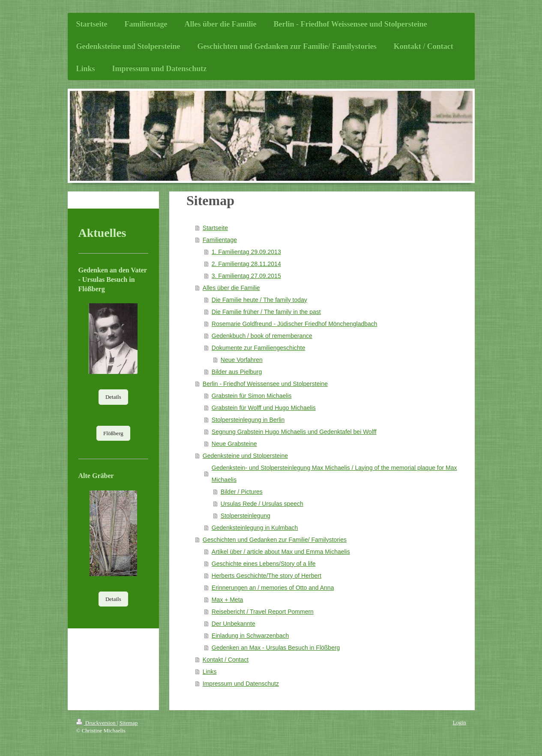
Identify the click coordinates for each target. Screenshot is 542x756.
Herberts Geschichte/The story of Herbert (267, 576)
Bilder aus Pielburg (237, 372)
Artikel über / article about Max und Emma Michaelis (281, 552)
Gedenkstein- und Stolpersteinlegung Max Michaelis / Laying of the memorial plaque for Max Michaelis (334, 474)
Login (459, 722)
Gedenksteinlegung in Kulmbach (255, 528)
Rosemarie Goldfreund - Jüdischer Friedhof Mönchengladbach (295, 324)
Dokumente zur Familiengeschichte (259, 348)
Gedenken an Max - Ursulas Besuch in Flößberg (276, 648)
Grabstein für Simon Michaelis (252, 396)
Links (210, 672)
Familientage (220, 240)
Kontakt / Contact (226, 660)
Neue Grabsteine (234, 444)
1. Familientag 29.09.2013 (246, 252)
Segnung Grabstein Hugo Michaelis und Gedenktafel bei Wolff (294, 432)
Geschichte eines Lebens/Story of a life (264, 564)
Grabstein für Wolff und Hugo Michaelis (264, 408)
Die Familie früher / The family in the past (266, 312)
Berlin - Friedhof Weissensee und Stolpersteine (265, 384)
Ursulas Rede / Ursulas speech (262, 504)
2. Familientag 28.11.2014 (246, 264)
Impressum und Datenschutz (241, 684)
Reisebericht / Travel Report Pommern (263, 612)
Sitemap (129, 723)
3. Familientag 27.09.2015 (246, 276)
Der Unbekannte (234, 624)
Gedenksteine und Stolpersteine (245, 456)
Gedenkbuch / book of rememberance (262, 336)
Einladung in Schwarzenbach (250, 636)
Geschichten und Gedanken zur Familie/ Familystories (275, 540)
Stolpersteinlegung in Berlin (248, 420)
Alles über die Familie (231, 288)
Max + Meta (228, 600)
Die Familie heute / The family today (259, 300)
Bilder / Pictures (242, 492)
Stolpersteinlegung (246, 516)
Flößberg (113, 433)
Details (113, 397)
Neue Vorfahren (242, 360)
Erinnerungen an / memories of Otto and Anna (273, 588)
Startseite (215, 228)
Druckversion (97, 723)
